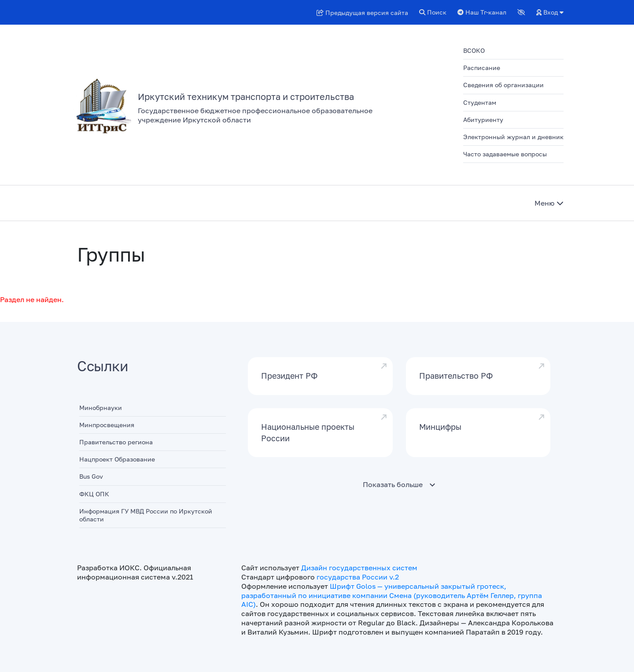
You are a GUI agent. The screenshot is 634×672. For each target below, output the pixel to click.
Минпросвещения (107, 425)
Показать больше (393, 484)
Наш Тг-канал (482, 12)
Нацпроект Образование (117, 459)
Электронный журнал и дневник (513, 137)
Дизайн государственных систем (359, 568)
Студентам (480, 102)
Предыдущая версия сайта (362, 13)
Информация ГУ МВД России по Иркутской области (146, 515)
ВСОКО (474, 50)
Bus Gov (91, 476)
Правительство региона (116, 442)
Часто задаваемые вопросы (505, 154)
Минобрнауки (101, 408)
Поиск (433, 12)
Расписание (482, 68)
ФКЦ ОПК (94, 494)
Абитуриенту (483, 120)
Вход (550, 12)
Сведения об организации (503, 85)
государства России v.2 (358, 577)
